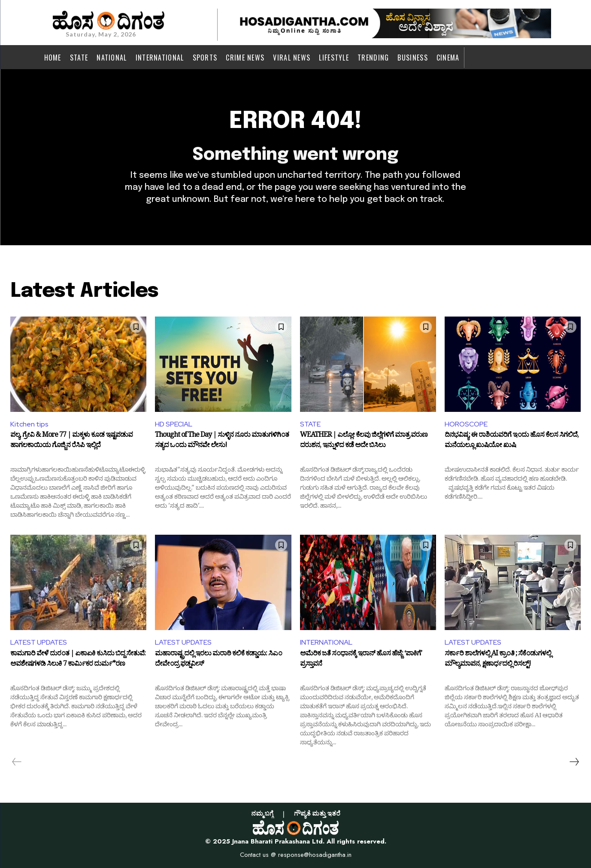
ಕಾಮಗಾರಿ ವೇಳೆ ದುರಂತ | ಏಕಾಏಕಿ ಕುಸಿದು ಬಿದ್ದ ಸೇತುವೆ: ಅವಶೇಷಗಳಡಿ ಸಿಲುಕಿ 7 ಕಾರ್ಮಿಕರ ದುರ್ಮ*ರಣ (78, 660)
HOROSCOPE (466, 424)
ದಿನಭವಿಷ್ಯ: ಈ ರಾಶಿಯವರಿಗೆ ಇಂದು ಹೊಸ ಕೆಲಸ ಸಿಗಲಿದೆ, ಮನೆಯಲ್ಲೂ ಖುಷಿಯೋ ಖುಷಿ (512, 442)
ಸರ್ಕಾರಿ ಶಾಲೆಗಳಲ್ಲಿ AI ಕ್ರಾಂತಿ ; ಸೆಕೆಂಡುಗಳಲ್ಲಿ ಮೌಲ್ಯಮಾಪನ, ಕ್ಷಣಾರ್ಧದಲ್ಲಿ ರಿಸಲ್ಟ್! (498, 660)
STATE (310, 424)
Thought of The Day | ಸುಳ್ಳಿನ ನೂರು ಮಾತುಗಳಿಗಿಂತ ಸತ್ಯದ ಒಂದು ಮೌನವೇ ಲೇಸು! (222, 442)
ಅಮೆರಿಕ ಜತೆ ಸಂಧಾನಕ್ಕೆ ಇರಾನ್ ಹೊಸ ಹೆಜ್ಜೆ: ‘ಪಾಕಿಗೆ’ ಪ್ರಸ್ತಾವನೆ (361, 660)
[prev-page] (17, 762)
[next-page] (574, 762)
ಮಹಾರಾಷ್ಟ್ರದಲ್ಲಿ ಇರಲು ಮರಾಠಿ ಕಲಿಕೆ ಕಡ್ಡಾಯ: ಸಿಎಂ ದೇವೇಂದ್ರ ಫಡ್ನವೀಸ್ (218, 660)
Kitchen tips (29, 424)
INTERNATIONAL (326, 642)
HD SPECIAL (174, 424)
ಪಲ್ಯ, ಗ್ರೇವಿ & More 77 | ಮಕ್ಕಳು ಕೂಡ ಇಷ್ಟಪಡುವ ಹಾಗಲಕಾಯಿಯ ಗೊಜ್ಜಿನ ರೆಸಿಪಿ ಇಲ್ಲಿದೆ (71, 442)
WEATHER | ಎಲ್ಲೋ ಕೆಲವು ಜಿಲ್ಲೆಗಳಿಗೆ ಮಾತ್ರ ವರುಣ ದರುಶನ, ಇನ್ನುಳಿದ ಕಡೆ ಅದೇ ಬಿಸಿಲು (364, 442)
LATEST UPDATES (39, 642)
